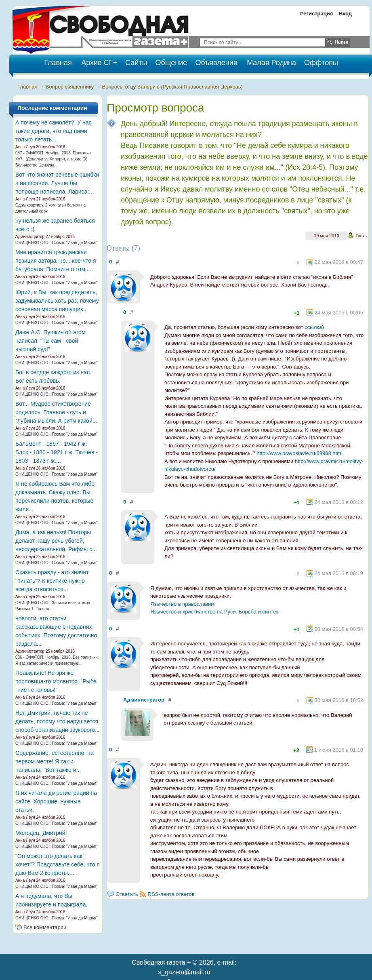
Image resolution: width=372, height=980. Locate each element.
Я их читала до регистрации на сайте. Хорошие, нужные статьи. (56, 801)
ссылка (313, 327)
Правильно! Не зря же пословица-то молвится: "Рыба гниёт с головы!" (56, 681)
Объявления (216, 63)
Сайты (136, 63)
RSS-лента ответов (171, 894)
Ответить (127, 894)
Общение (171, 63)
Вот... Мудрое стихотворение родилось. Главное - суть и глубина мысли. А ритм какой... (56, 412)
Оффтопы (321, 63)
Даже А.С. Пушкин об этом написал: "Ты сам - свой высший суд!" (50, 341)
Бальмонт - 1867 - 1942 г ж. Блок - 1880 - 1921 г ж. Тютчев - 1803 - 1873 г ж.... (57, 452)
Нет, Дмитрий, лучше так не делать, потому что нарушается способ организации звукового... (58, 721)
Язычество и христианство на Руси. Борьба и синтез (214, 612)
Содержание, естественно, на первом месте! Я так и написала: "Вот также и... (54, 761)
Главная (27, 87)
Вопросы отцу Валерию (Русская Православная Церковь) (172, 87)
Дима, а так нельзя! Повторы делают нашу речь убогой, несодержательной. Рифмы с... (56, 541)
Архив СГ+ (99, 63)
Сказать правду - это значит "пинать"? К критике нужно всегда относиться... (52, 581)
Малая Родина (271, 63)
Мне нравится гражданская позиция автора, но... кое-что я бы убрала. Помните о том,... (56, 261)
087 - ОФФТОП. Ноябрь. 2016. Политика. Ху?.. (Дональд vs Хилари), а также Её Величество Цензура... (54, 159)
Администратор (144, 700)
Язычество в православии (182, 604)
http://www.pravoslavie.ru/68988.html (299, 453)
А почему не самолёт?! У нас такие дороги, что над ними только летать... (54, 131)
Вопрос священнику (70, 87)
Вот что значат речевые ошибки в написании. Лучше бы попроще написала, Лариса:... (57, 183)
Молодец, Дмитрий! (41, 833)
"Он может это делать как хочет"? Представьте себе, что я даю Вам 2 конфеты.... (58, 864)
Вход (345, 14)
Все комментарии (45, 927)
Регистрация (316, 14)
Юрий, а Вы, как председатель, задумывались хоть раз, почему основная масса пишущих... (57, 301)
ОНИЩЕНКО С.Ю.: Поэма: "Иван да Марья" (57, 243)
